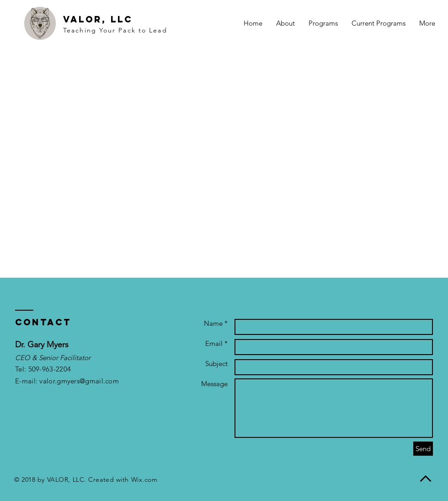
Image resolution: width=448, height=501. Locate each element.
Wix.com (144, 479)
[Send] (423, 449)
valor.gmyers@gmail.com (79, 381)
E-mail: (27, 381)
